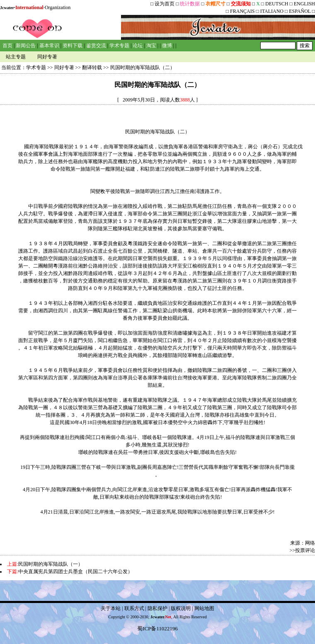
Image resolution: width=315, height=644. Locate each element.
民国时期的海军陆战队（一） (51, 564)
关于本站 (111, 608)
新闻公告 (26, 46)
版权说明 (181, 608)
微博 (167, 46)
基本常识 (49, 46)
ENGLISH (304, 4)
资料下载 (73, 46)
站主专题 (16, 57)
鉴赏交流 (96, 46)
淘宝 (151, 46)
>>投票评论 (302, 550)
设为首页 (165, 4)
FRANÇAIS (242, 11)
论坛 (138, 46)
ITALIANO (272, 11)
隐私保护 (157, 608)
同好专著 (47, 57)
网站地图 (204, 608)
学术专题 (119, 46)
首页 (7, 46)
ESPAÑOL (300, 11)
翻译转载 (92, 68)
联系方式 (134, 608)
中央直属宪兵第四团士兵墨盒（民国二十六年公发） (75, 572)
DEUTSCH (277, 4)
